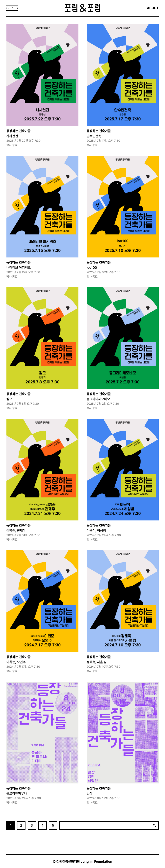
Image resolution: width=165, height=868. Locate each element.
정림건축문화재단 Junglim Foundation (84, 862)
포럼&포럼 (82, 8)
